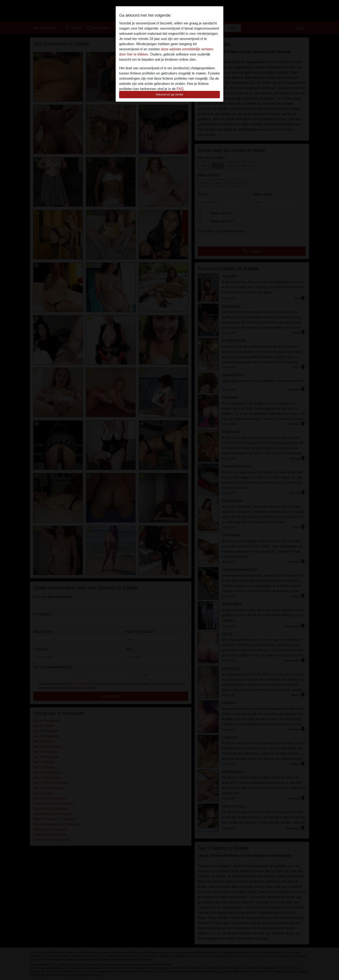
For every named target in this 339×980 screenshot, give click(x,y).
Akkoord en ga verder (169, 94)
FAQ (180, 89)
